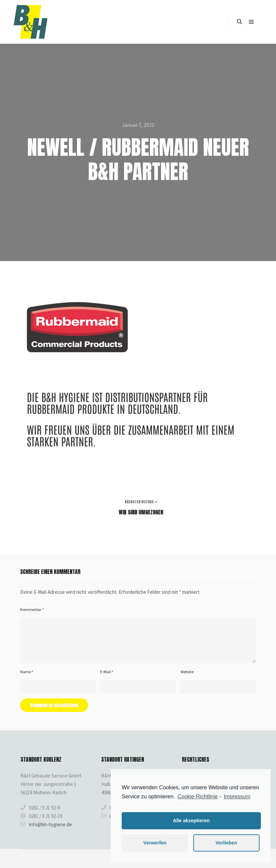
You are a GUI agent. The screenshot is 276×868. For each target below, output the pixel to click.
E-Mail (107, 672)
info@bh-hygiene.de (46, 824)
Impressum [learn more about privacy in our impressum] (237, 797)
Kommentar (32, 609)
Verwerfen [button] (155, 843)
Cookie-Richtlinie (198, 797)
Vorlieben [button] (226, 843)
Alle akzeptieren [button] (191, 821)
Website (187, 672)
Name (27, 672)
